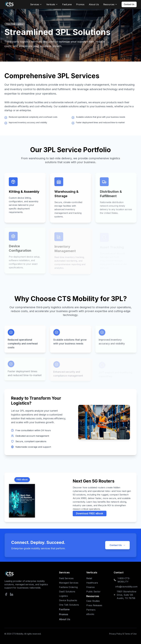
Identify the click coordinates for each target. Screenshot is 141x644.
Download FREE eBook (90, 513)
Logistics (63, 596)
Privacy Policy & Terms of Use (123, 634)
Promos (80, 4)
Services (36, 4)
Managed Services (69, 583)
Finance (90, 587)
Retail (89, 578)
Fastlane (64, 609)
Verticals (52, 4)
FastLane (67, 4)
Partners (91, 610)
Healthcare (92, 583)
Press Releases (94, 605)
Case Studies (93, 601)
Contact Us (129, 4)
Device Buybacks (68, 600)
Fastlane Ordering (68, 587)
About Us (94, 4)
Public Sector (93, 592)
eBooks (90, 614)
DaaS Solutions (67, 592)
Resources (110, 4)
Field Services (66, 578)
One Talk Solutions (69, 605)
